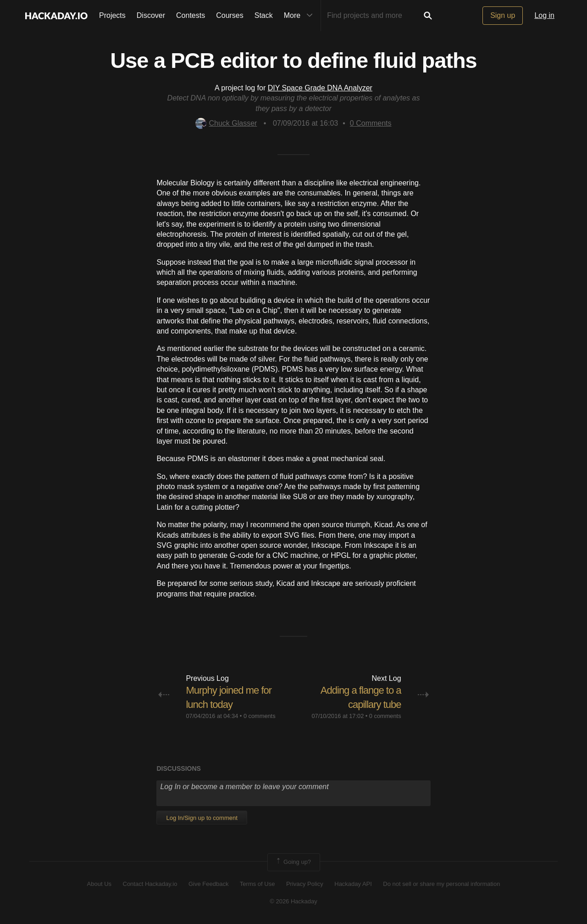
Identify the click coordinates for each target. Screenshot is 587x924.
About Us (99, 884)
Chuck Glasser (226, 123)
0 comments (260, 716)
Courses (230, 15)
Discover (151, 15)
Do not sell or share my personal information (441, 884)
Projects (112, 15)
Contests (191, 15)
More (300, 16)
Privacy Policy (305, 884)
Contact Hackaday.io (150, 884)
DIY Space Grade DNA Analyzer (320, 88)
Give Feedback (208, 884)
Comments (371, 123)
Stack (264, 15)
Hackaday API (353, 884)
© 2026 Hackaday (293, 901)
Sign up (503, 15)
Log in (544, 15)
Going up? (293, 862)
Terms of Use (258, 884)
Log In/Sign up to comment (202, 818)
